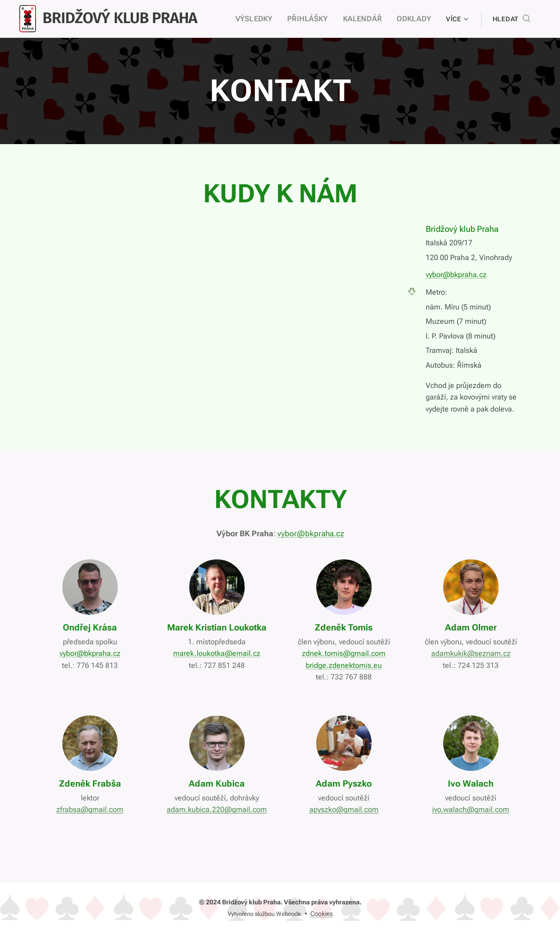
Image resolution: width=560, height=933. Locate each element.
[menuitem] (266, 19)
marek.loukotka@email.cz (217, 653)
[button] (511, 19)
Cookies (322, 914)
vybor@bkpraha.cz (456, 275)
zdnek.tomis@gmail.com (344, 653)
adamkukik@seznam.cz (470, 653)
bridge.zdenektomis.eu (344, 665)
